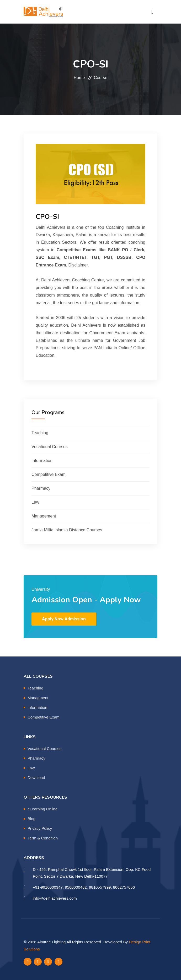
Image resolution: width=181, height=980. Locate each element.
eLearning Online (42, 809)
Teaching (40, 433)
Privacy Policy (40, 828)
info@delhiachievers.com (55, 898)
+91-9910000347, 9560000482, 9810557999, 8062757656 (84, 887)
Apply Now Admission (64, 619)
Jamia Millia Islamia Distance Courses (67, 530)
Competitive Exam (49, 474)
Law (35, 502)
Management (44, 516)
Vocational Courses (50, 447)
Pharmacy (41, 488)
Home (79, 78)
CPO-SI (47, 217)
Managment (38, 698)
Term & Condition (43, 838)
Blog (31, 819)
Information (42, 461)
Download (36, 778)
